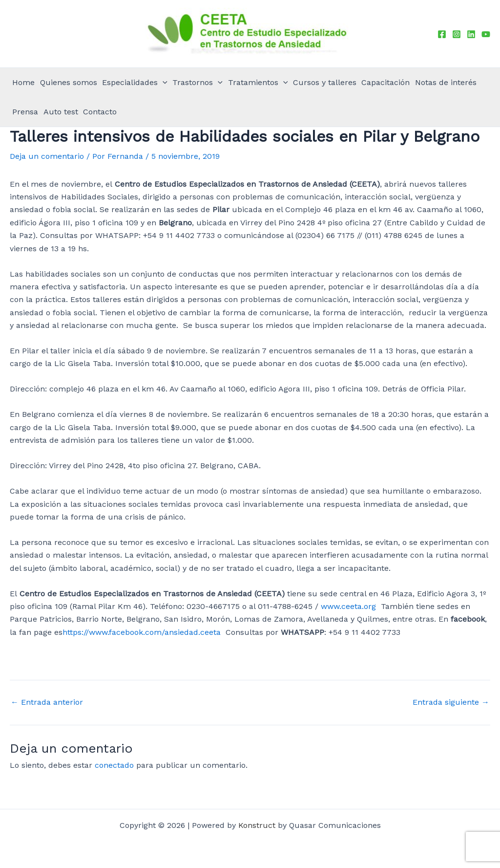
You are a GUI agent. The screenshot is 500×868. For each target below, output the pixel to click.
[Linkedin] (471, 34)
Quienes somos (69, 82)
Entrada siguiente (451, 702)
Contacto (100, 112)
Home (23, 82)
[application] (163, 83)
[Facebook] (442, 34)
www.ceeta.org (348, 606)
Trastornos (198, 83)
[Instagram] (457, 34)
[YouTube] (486, 34)
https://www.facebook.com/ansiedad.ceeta (142, 632)
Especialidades (135, 83)
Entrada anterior (47, 702)
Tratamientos (258, 83)
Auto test (61, 112)
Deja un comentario (47, 156)
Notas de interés (446, 82)
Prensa (25, 112)
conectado (114, 765)
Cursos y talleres (325, 82)
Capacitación (385, 82)
